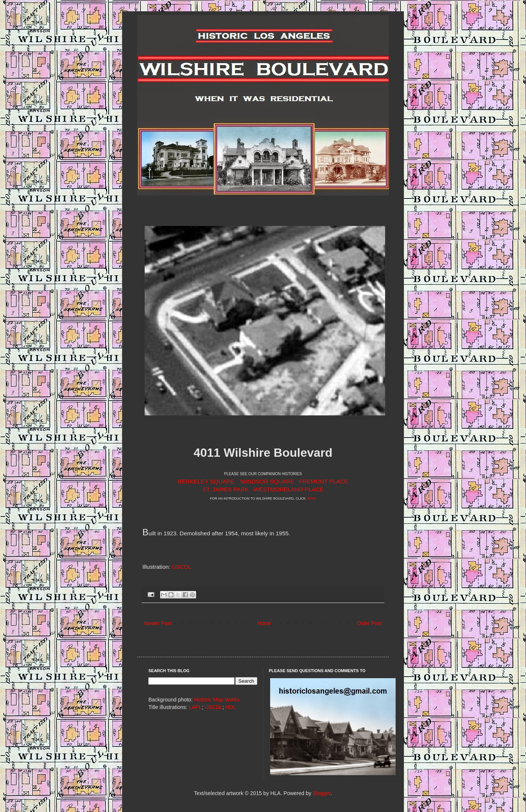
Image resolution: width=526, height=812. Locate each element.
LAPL (195, 707)
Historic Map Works (217, 700)
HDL (231, 707)
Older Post (369, 623)
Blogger (321, 793)
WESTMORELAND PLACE (289, 489)
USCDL (182, 567)
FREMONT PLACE (324, 481)
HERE (311, 498)
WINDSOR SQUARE (268, 481)
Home (264, 623)
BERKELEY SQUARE (206, 481)
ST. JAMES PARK (226, 489)
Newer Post (158, 623)
